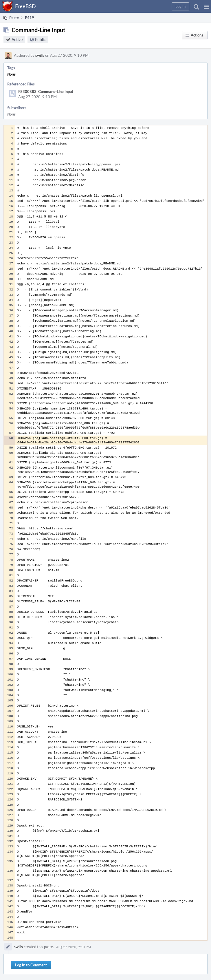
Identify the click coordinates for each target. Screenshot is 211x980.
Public (40, 40)
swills (40, 55)
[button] (206, 6)
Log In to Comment (31, 965)
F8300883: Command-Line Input (46, 92)
